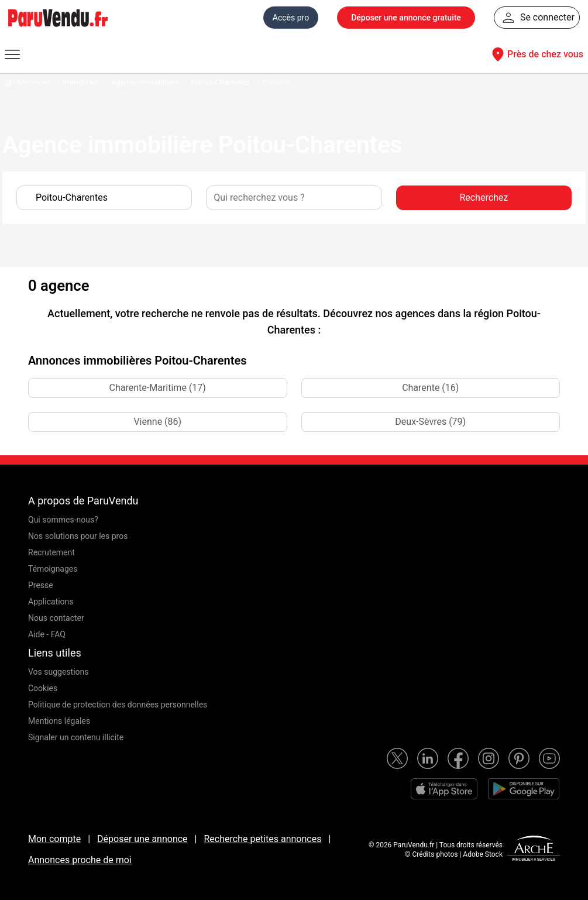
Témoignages (53, 569)
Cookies (43, 688)
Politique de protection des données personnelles (118, 705)
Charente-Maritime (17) (158, 388)
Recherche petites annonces (262, 839)
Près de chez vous (536, 54)
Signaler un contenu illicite (76, 737)
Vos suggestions (59, 672)
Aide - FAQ (47, 634)
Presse (41, 585)
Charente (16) (430, 388)
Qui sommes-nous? (63, 520)
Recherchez (484, 197)
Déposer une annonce (142, 839)
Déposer (406, 18)
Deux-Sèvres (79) (430, 422)
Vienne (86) (157, 422)
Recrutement (51, 552)
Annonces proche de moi (80, 860)
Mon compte (54, 839)
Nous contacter (56, 618)
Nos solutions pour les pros (78, 536)
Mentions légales (59, 721)
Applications (51, 602)
